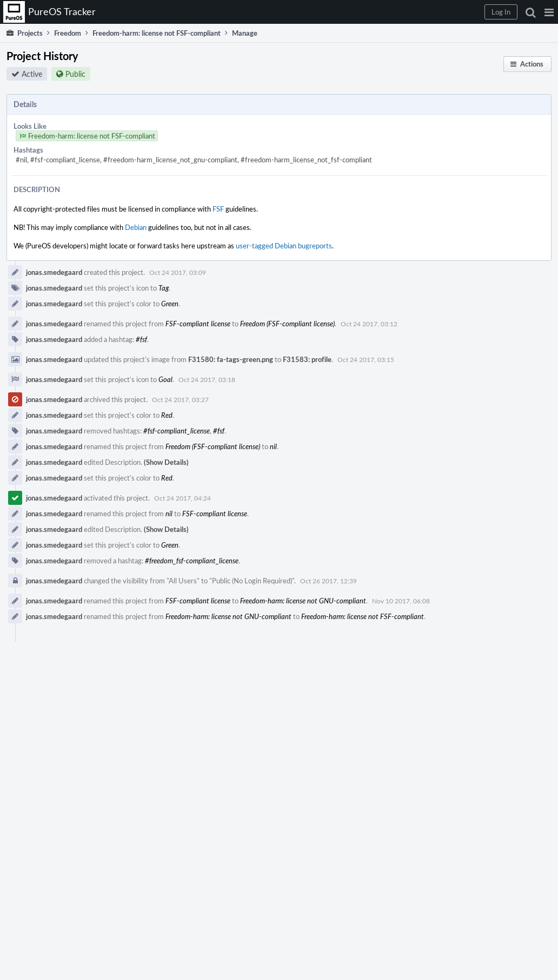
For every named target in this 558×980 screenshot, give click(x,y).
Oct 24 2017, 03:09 (178, 272)
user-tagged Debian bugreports (284, 246)
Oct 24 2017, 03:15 (366, 359)
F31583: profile (307, 359)
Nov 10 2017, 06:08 (401, 601)
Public (75, 74)
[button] (549, 12)
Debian (136, 227)
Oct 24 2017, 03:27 (180, 399)
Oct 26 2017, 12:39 (328, 581)
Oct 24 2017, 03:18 (207, 379)
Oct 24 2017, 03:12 (369, 324)
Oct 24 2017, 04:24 (182, 498)
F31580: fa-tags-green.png (231, 359)
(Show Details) (166, 462)
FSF (218, 209)
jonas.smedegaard (54, 272)
